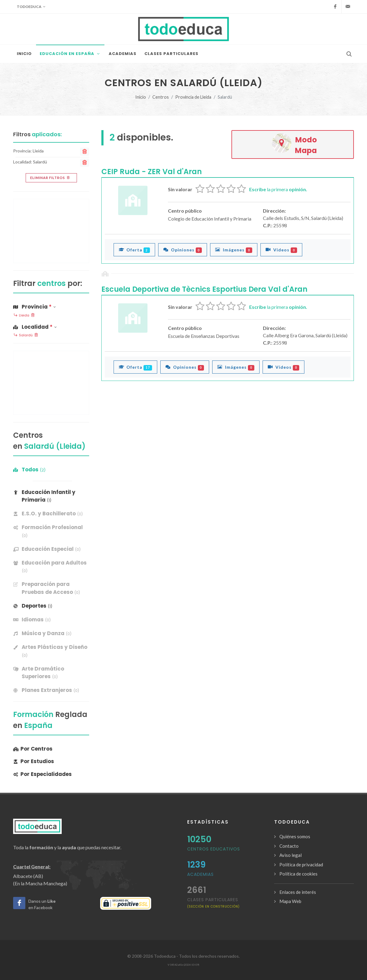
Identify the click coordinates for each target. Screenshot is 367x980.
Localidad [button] (35, 327)
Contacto (289, 846)
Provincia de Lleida (193, 97)
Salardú (26, 335)
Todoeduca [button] (31, 7)
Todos (29, 470)
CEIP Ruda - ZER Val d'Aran (152, 172)
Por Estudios (34, 761)
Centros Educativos (214, 849)
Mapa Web (290, 901)
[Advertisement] (51, 231)
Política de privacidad (301, 865)
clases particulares (213, 903)
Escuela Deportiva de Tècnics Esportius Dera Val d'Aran (204, 289)
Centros (161, 97)
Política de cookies (298, 874)
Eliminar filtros (51, 178)
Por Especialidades (42, 774)
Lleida (24, 316)
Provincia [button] (35, 307)
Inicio (141, 97)
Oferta (134, 250)
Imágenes (234, 250)
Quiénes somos (295, 836)
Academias (200, 874)
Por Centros (33, 749)
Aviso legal (291, 855)
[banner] (51, 514)
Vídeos (281, 250)
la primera (278, 189)
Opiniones (183, 250)
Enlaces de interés (298, 892)
